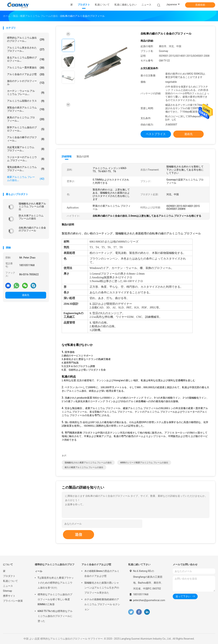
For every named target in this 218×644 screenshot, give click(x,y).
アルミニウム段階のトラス (26, 101)
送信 (79, 535)
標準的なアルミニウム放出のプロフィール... (26, 39)
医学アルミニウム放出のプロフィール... (26, 129)
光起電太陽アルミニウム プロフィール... (26, 149)
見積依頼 (200, 5)
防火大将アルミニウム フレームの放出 (31, 217)
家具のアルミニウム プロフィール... (26, 119)
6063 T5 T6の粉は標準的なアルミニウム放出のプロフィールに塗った (55, 616)
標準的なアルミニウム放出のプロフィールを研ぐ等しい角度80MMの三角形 (55, 599)
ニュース (8, 586)
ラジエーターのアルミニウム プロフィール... (26, 159)
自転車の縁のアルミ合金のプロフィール (32, 229)
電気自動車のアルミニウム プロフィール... (26, 169)
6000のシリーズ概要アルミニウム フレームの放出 (144, 463)
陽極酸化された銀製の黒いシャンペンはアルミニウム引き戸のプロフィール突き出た (102, 588)
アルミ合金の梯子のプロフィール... (26, 139)
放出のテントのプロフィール (26, 83)
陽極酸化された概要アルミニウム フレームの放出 (32, 206)
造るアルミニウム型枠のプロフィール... (26, 59)
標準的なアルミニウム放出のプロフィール (55, 568)
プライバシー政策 (13, 601)
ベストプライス (156, 134)
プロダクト (9, 576)
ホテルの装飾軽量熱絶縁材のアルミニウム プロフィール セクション (102, 604)
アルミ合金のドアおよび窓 (26, 74)
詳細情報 (67, 156)
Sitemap (8, 591)
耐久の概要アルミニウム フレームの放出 (84, 467)
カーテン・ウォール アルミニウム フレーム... (26, 92)
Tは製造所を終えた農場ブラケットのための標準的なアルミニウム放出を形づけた (56, 583)
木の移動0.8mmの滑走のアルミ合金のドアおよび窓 (102, 573)
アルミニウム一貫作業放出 (26, 68)
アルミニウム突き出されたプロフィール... (26, 49)
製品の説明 (83, 156)
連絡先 (26, 295)
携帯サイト (9, 596)
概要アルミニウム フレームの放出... (26, 179)
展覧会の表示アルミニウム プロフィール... (26, 109)
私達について (10, 581)
